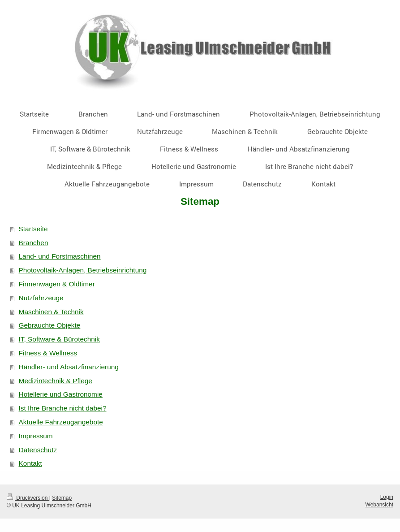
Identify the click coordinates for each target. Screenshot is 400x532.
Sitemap (62, 498)
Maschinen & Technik (51, 312)
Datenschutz (38, 450)
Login (387, 497)
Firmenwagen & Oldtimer (57, 284)
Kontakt (30, 463)
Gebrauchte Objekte (50, 325)
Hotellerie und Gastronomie (61, 394)
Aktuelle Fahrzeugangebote (61, 422)
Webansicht (379, 505)
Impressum (36, 436)
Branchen (34, 243)
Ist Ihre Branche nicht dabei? (63, 408)
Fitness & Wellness (48, 353)
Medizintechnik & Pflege (56, 381)
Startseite (33, 229)
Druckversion (28, 498)
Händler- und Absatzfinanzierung (69, 367)
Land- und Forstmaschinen (60, 256)
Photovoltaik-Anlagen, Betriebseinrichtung (83, 270)
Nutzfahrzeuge (41, 298)
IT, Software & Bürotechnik (59, 339)
